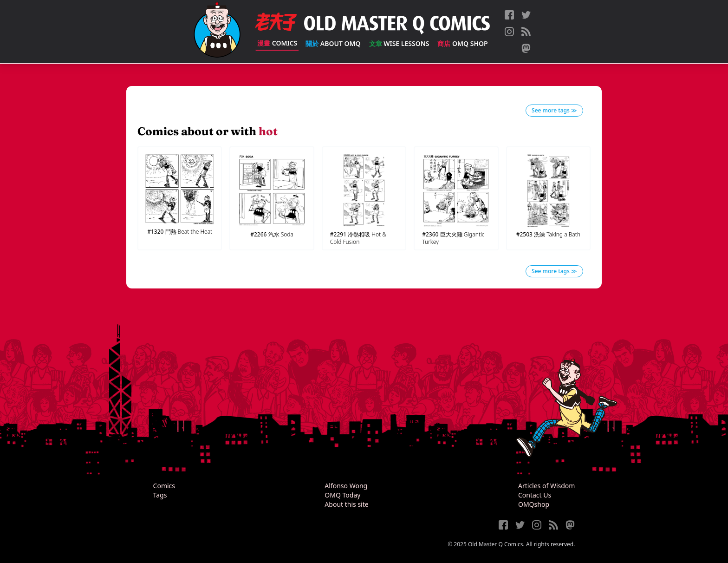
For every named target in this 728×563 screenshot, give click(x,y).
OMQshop (534, 504)
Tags (160, 495)
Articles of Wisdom (546, 486)
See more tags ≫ (554, 110)
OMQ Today (342, 495)
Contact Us (535, 495)
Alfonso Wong (346, 486)
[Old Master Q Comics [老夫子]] (217, 32)
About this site (346, 504)
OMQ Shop (462, 43)
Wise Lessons (399, 43)
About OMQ (333, 43)
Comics (277, 43)
